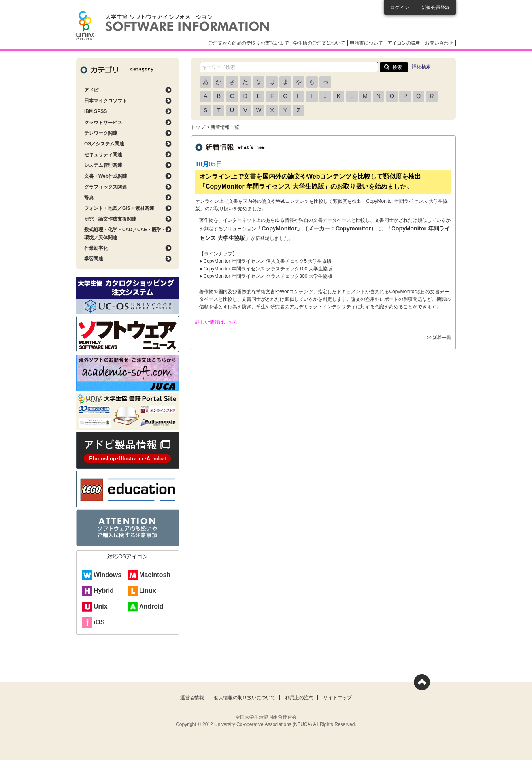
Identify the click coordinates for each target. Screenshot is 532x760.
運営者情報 (192, 698)
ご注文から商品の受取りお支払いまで (249, 43)
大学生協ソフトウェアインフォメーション (173, 26)
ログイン (400, 8)
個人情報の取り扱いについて (245, 698)
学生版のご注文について (319, 43)
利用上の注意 (299, 698)
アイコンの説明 (404, 43)
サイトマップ (338, 698)
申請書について (366, 43)
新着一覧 (442, 338)
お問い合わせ (439, 43)
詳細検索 (421, 67)
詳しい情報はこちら (217, 322)
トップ (198, 127)
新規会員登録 (436, 8)
